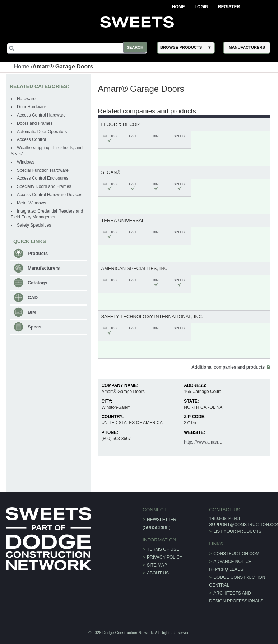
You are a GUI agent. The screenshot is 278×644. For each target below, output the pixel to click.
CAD (33, 297)
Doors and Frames (35, 123)
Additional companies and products (227, 367)
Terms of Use (163, 549)
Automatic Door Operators (43, 131)
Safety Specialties (35, 225)
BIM (33, 312)
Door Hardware (32, 106)
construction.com (236, 553)
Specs (35, 326)
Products (38, 253)
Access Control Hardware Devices (50, 194)
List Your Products (237, 531)
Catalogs (38, 282)
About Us (158, 573)
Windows (26, 162)
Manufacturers (45, 268)
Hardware (27, 98)
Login (201, 7)
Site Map (157, 565)
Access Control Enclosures (43, 178)
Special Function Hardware (43, 170)
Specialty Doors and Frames (45, 186)
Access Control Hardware (42, 115)
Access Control (32, 139)
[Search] (79, 48)
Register (229, 7)
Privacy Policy (165, 557)
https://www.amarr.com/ (206, 442)
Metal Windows (32, 203)
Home (179, 7)
